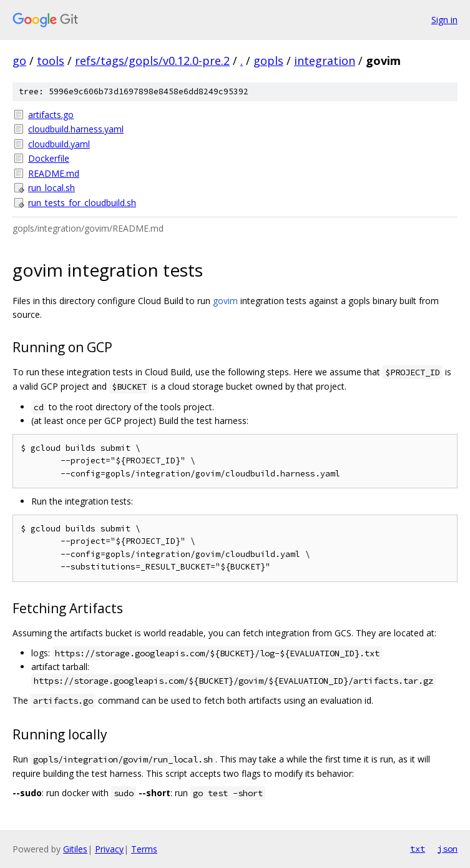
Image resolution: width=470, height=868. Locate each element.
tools (51, 61)
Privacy (109, 849)
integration (325, 61)
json (448, 849)
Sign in (444, 20)
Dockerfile (49, 158)
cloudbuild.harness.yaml (76, 129)
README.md (54, 173)
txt (418, 849)
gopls (268, 61)
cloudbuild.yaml (59, 144)
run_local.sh (51, 188)
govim (225, 301)
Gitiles (75, 849)
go (19, 61)
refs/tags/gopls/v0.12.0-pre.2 (152, 61)
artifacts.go (51, 115)
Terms (144, 849)
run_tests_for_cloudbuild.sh (82, 203)
